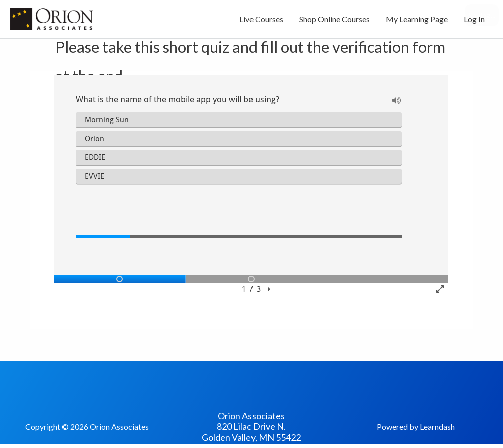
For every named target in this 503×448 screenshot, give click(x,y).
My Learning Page (417, 19)
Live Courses (261, 19)
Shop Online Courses (334, 19)
